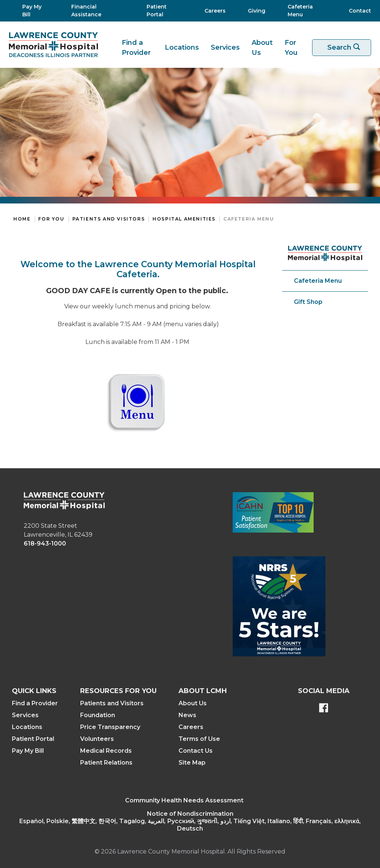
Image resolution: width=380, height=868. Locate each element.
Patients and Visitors (109, 219)
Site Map (192, 763)
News (187, 715)
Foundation (98, 715)
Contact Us (196, 751)
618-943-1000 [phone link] (45, 544)
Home (22, 219)
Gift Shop (308, 302)
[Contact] (356, 11)
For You (291, 48)
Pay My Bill (28, 751)
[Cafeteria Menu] (305, 11)
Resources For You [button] (118, 691)
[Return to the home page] (53, 45)
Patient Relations (106, 763)
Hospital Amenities (184, 219)
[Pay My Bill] (33, 11)
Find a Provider (136, 48)
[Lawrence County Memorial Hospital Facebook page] (324, 709)
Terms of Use (199, 739)
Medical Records (106, 751)
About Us (262, 48)
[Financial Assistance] (96, 11)
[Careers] (213, 11)
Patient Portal (33, 739)
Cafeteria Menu (249, 219)
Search (346, 48)
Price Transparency (110, 727)
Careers (191, 727)
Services (225, 47)
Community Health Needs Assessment (184, 800)
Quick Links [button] (34, 691)
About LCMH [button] (203, 691)
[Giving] (254, 11)
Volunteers (97, 739)
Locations (182, 47)
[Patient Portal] (162, 11)
